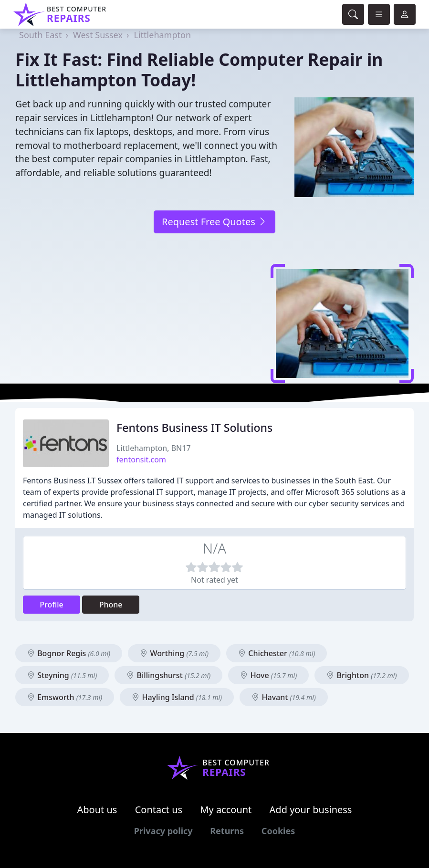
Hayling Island (177, 697)
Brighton (361, 675)
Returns (227, 831)
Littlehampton (163, 35)
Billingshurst (168, 675)
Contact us (159, 810)
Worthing (174, 653)
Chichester (277, 653)
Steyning (62, 675)
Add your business (311, 810)
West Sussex (98, 35)
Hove (268, 675)
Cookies (278, 831)
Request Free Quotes (214, 222)
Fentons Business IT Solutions (194, 428)
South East (40, 35)
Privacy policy (163, 831)
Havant (284, 697)
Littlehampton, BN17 (154, 448)
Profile (52, 605)
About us (97, 810)
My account (226, 810)
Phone (111, 605)
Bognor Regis (69, 653)
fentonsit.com (141, 460)
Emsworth (65, 697)
